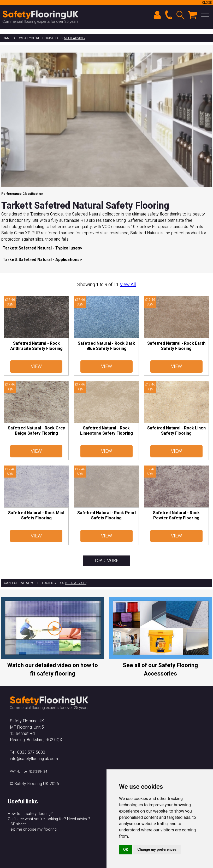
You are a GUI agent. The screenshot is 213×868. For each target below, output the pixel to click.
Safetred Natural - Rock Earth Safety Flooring (176, 346)
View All (128, 285)
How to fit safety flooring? (30, 814)
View (36, 367)
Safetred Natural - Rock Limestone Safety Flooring (106, 431)
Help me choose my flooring (32, 829)
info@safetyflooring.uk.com (34, 759)
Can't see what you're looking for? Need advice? (49, 819)
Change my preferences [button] (157, 849)
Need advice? (75, 38)
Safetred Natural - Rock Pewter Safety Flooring (176, 515)
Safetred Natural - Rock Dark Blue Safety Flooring (106, 346)
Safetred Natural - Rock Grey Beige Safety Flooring (36, 431)
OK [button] (126, 849)
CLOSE (207, 3)
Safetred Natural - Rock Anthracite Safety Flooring (36, 346)
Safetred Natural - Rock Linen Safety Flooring (176, 431)
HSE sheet (17, 824)
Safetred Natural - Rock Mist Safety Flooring (36, 515)
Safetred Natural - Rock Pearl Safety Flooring (106, 515)
